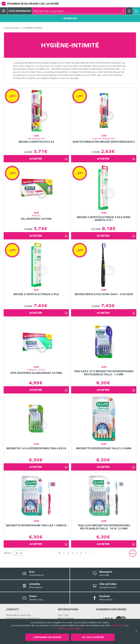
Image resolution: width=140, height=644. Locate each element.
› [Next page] (90, 553)
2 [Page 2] (64, 553)
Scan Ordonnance (20, 11)
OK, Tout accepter (93, 637)
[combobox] (78, 11)
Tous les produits (12, 28)
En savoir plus (118, 625)
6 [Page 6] (81, 553)
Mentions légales (66, 618)
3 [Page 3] (68, 553)
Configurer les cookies (47, 637)
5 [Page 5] (77, 553)
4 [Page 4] (73, 553)
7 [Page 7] (86, 553)
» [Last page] (93, 553)
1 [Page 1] (59, 553)
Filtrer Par (70, 18)
